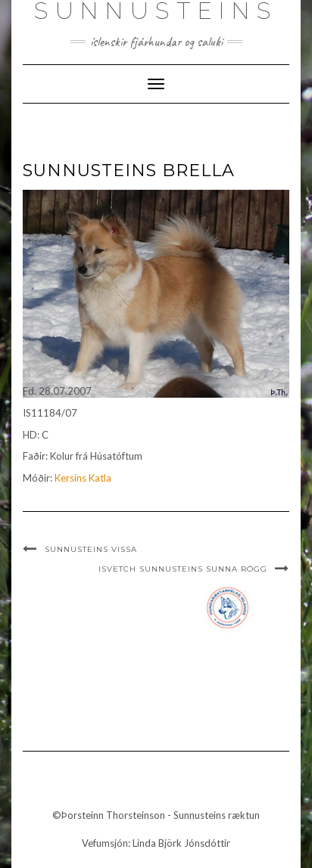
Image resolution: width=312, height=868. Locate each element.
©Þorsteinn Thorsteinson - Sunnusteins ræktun (156, 815)
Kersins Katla (83, 478)
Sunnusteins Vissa (91, 549)
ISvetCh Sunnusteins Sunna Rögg (183, 569)
